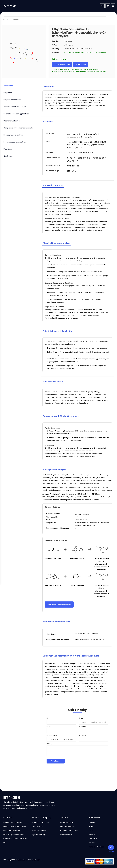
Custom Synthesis (67, 822)
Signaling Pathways (39, 835)
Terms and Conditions (97, 847)
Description (8, 86)
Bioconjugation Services (69, 831)
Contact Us (93, 839)
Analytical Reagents (39, 831)
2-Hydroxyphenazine (82, 640)
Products (15, 19)
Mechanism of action (12, 121)
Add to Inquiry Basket (62, 64)
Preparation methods (12, 100)
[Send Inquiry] (56, 761)
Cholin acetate (80, 634)
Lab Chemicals (37, 826)
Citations (92, 822)
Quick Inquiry (9, 156)
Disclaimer (8, 149)
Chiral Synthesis (66, 835)
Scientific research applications (16, 114)
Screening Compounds (40, 822)
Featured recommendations (15, 142)
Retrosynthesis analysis (13, 135)
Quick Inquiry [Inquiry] (81, 64)
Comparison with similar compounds (18, 128)
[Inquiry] (111, 848)
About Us (92, 835)
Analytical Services (67, 826)
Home (6, 19)
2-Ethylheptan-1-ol (98, 640)
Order (91, 831)
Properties (8, 93)
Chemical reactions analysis (15, 107)
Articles (92, 826)
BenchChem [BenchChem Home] (10, 6)
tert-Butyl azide (92, 634)
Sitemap (92, 843)
